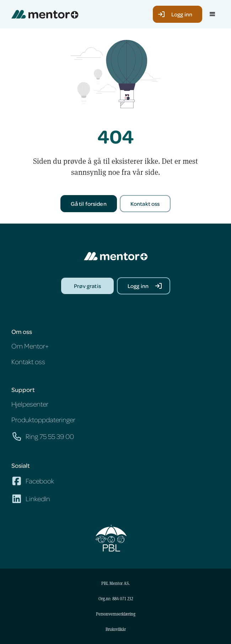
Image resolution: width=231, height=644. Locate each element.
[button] (213, 14)
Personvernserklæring (116, 614)
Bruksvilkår (116, 629)
